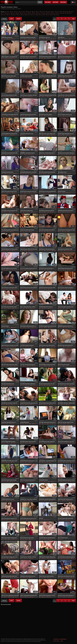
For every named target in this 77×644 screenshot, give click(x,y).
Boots (30, 328)
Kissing (52, 212)
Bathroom (45, 308)
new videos (55, 2)
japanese (29, 12)
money (58, 13)
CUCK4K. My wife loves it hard (8, 499)
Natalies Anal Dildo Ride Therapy (27, 230)
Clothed (15, 251)
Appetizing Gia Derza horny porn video (47, 288)
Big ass (26, 39)
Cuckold (32, 289)
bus (52, 15)
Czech (68, 289)
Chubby (64, 154)
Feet (74, 154)
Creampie (65, 58)
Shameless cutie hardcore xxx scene (28, 576)
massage (43, 12)
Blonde (50, 77)
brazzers (4, 15)
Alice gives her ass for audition (45, 114)
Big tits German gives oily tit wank (9, 76)
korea (35, 13)
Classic (13, 154)
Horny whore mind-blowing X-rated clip (66, 576)
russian (33, 15)
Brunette (72, 39)
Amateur (4, 39)
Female (71, 116)
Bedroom (50, 231)
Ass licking (8, 385)
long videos (63, 2)
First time (33, 520)
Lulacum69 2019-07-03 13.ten (27, 134)
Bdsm (4, 135)
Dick (65, 135)
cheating (66, 12)
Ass (44, 39)
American (23, 77)
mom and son (24, 13)
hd (62, 12)
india (49, 15)
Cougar (54, 558)
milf (3, 13)
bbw (30, 13)
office (18, 13)
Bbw (60, 154)
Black (35, 39)
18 (22, 97)
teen (38, 12)
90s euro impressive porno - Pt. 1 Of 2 (47, 384)
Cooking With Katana (25, 422)
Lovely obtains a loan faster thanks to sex (48, 461)
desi (19, 15)
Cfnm (51, 443)
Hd (69, 231)
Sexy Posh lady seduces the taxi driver (28, 114)
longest (19, 19)
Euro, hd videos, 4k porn (63, 538)
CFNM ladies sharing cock (7, 38)
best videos (48, 2)
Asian (22, 154)
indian (8, 12)
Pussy (70, 424)
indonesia (64, 13)
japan (54, 13)
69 (22, 58)
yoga (23, 15)
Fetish (28, 520)
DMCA (62, 641)
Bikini (8, 578)
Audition (28, 385)
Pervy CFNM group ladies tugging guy (47, 442)
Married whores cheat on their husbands (29, 288)
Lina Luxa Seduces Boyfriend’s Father (9, 95)
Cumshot (54, 39)
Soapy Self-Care (61, 38)
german (14, 15)
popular (4, 19)
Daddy (11, 597)
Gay (70, 328)
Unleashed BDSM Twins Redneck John (9, 134)
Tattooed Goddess (5, 326)
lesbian (72, 12)
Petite (66, 424)
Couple (14, 404)
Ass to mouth (30, 58)
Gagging (15, 193)
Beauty (50, 58)
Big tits (31, 39)
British (14, 39)
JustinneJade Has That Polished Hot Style (66, 230)
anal (54, 12)
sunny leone (23, 12)
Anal (22, 39)
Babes (4, 58)
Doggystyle (15, 520)
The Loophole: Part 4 (62, 172)
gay (38, 15)
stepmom (8, 13)
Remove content (56, 641)
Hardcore (53, 154)
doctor (9, 15)
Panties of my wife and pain (64, 365)
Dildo (31, 231)
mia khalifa (43, 15)
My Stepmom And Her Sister (7, 172)
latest (11, 19)
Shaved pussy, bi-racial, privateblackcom (47, 191)
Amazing (26, 97)
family (49, 13)
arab (34, 12)
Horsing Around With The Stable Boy (28, 38)
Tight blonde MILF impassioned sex (65, 499)
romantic (57, 15)
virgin (58, 12)
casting (44, 13)
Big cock (9, 39)
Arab (27, 539)
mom (12, 12)
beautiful (28, 15)
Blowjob (49, 39)
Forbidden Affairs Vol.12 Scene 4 (46, 307)
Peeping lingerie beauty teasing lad (65, 268)
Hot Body (41, 518)
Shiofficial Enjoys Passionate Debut (65, 76)
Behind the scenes (69, 251)
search (39, 13)
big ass (13, 13)
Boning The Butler (62, 191)
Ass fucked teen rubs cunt (44, 38)
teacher (70, 13)
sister (17, 12)
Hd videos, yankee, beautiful (26, 76)
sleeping (49, 12)
